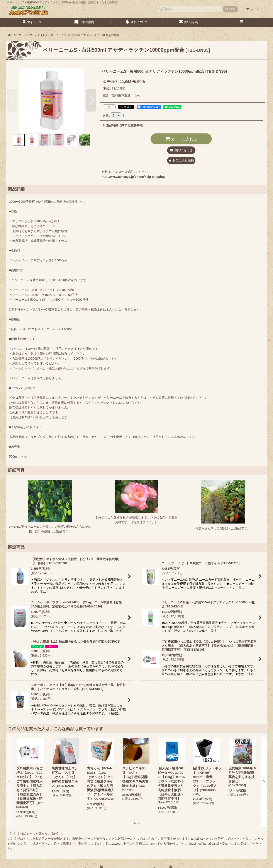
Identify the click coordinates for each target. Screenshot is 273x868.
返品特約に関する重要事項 (123, 125)
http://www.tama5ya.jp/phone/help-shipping (133, 177)
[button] (241, 22)
